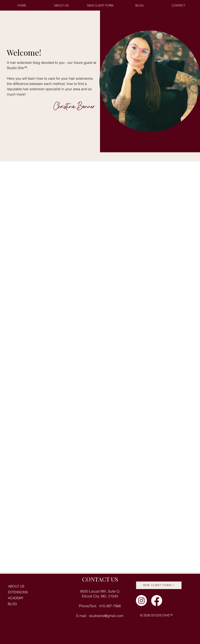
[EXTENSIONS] (33, 592)
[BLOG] (33, 604)
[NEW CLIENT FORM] (159, 585)
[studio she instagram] (141, 601)
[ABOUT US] (33, 586)
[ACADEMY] (33, 598)
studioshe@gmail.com (106, 616)
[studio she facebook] (157, 601)
